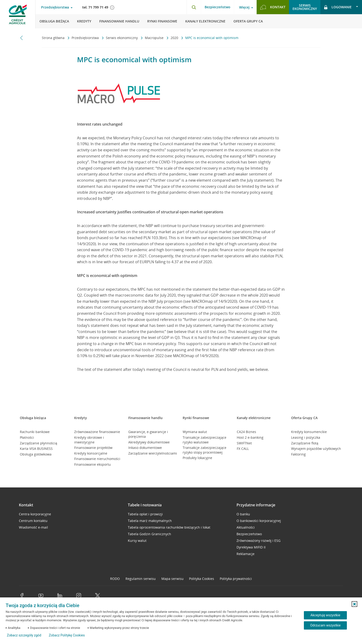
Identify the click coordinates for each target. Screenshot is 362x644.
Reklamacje (246, 554)
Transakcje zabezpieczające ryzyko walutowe (205, 440)
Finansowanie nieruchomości (97, 459)
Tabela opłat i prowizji (145, 514)
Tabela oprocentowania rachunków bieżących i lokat (169, 527)
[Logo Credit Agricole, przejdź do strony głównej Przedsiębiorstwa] (18, 14)
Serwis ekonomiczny (122, 38)
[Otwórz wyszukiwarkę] (194, 7)
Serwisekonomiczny (305, 7)
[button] (354, 604)
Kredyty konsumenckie (309, 432)
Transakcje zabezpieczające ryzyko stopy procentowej (205, 450)
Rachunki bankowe (35, 432)
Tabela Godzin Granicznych (149, 534)
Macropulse (155, 38)
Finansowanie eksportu (93, 464)
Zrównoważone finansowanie (97, 432)
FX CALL (243, 449)
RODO (115, 579)
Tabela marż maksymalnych (150, 521)
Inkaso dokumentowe (145, 448)
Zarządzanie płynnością (39, 443)
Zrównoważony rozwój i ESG (259, 541)
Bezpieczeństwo (218, 7)
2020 (175, 38)
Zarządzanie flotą (305, 443)
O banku (243, 514)
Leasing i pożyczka (306, 437)
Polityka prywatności (236, 579)
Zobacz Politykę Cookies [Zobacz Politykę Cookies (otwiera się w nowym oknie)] (67, 635)
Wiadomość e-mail (33, 527)
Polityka (202, 579)
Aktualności (246, 527)
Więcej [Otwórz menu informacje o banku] (244, 7)
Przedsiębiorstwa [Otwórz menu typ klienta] (55, 7)
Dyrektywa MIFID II (251, 547)
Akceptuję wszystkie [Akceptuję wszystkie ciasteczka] (325, 615)
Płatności (27, 437)
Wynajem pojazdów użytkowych (316, 449)
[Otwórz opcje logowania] (341, 7)
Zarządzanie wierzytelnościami (153, 453)
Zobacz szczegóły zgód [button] (24, 635)
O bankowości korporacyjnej (259, 521)
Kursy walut (137, 541)
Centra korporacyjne (35, 514)
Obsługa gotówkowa (36, 454)
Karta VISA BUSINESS (36, 449)
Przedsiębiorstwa (86, 38)
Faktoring (298, 454)
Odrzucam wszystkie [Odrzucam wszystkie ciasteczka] (325, 625)
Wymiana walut (195, 432)
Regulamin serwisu (141, 579)
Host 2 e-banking (250, 437)
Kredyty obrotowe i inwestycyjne (89, 440)
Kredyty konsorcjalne (91, 453)
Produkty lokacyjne (197, 458)
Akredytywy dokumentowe (149, 442)
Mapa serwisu (172, 579)
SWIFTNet (244, 443)
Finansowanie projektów (93, 448)
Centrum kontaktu (33, 521)
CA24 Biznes (246, 432)
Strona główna (54, 38)
